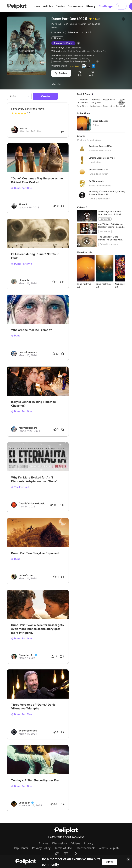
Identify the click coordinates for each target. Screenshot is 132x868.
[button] (123, 19)
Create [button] (45, 96)
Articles (48, 6)
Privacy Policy (41, 848)
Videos (76, 843)
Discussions (75, 6)
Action (57, 32)
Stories (60, 6)
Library (91, 6)
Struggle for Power (63, 43)
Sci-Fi (88, 32)
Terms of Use (63, 848)
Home (36, 6)
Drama (58, 38)
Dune (16, 336)
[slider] (19, 113)
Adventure (73, 32)
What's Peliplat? (109, 848)
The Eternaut (20, 487)
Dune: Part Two (22, 714)
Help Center (20, 848)
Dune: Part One (21, 188)
